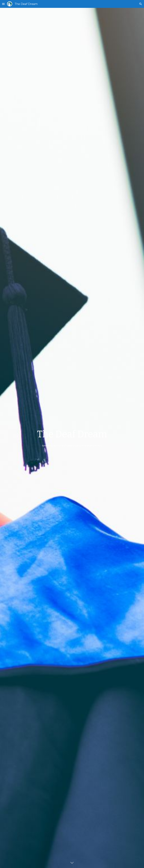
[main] (72, 434)
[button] (3, 4)
